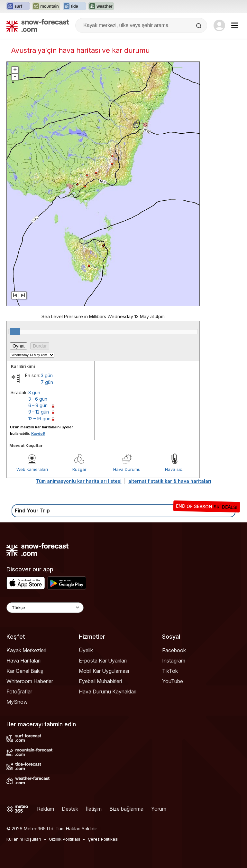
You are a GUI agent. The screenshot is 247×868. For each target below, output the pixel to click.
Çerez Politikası (103, 839)
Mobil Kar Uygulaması (104, 671)
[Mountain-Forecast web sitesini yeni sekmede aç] (46, 6)
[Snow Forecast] (38, 25)
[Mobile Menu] (235, 25)
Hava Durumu (127, 469)
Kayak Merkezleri (26, 650)
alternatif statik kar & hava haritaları (170, 481)
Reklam (46, 809)
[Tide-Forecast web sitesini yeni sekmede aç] (74, 6)
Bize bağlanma (126, 809)
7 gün (47, 382)
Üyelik (86, 650)
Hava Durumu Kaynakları (108, 692)
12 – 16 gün (39, 419)
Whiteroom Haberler (30, 681)
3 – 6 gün (38, 399)
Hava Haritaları (23, 661)
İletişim (94, 809)
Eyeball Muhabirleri (100, 681)
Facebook (174, 650)
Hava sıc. (174, 469)
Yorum (159, 809)
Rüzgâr (79, 469)
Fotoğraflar (19, 692)
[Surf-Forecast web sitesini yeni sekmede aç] (18, 6)
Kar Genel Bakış (25, 671)
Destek (70, 809)
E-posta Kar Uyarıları (103, 661)
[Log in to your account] (219, 25)
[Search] (199, 26)
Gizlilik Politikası (64, 839)
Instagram (174, 661)
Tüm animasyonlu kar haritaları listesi (79, 481)
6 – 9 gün (38, 405)
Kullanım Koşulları (24, 839)
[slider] (15, 331)
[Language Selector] (45, 608)
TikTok (170, 671)
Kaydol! (38, 434)
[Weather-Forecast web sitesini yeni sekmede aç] (101, 6)
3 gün (47, 375)
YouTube (173, 681)
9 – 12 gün (39, 412)
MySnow (17, 702)
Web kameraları (32, 469)
